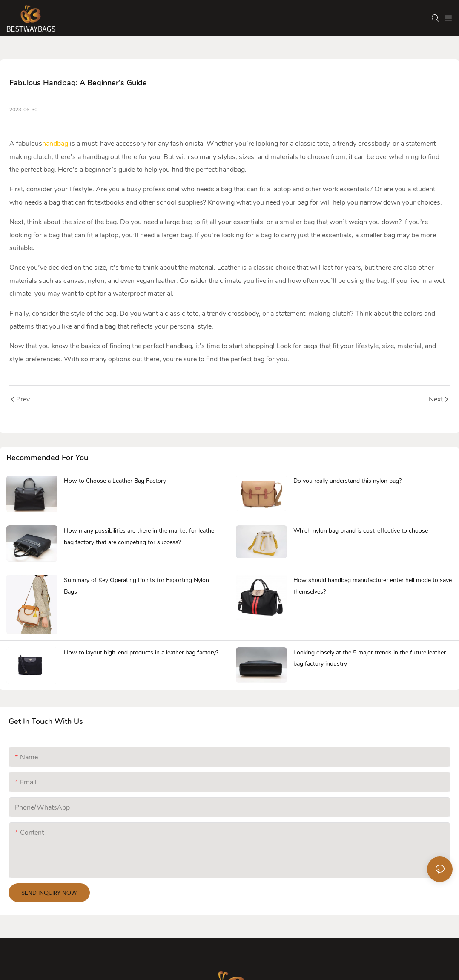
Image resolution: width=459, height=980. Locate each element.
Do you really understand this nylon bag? (347, 481)
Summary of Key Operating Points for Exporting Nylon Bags (136, 586)
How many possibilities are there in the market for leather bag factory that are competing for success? (140, 536)
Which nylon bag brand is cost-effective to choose (361, 531)
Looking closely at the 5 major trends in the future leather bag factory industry (370, 658)
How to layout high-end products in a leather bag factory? (141, 653)
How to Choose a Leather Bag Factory (115, 481)
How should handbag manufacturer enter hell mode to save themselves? (373, 586)
